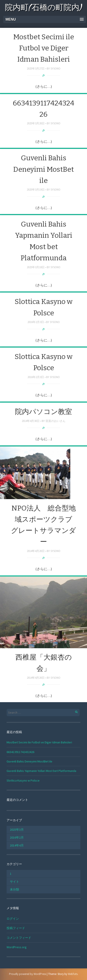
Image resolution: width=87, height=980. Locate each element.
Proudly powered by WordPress (28, 974)
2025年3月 (17, 830)
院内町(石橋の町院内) (44, 8)
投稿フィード (16, 928)
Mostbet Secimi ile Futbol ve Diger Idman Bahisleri (44, 48)
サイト (14, 882)
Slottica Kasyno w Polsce (23, 780)
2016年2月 (17, 837)
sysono (55, 69)
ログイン (13, 919)
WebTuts (73, 974)
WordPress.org (17, 947)
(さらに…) (44, 86)
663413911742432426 (20, 752)
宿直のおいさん (55, 421)
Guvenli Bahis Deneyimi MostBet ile (43, 169)
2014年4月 (17, 845)
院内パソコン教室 (43, 412)
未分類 (14, 889)
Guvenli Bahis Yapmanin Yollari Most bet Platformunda (41, 771)
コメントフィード (19, 938)
